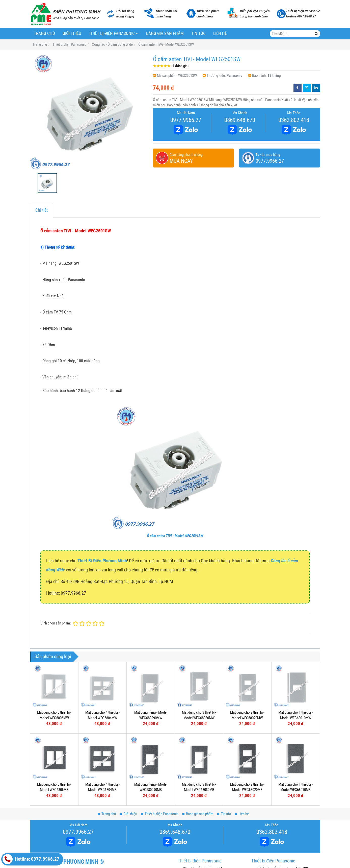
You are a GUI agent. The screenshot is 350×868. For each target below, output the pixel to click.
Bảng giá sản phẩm (165, 33)
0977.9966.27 (186, 120)
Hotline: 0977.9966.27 (31, 859)
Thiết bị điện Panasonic (112, 33)
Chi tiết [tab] (42, 210)
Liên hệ (220, 33)
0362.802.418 (294, 120)
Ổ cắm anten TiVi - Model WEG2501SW (175, 536)
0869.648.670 (240, 120)
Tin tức (198, 33)
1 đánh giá (180, 66)
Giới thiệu (72, 33)
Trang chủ (44, 33)
